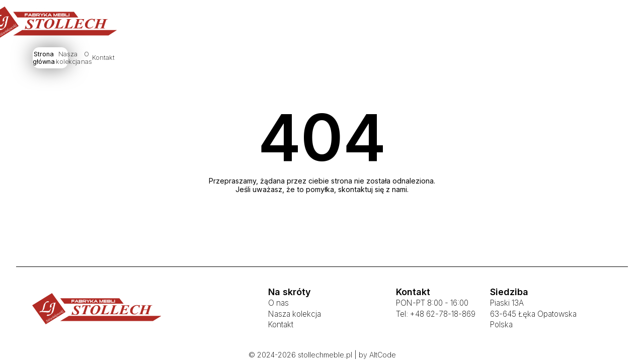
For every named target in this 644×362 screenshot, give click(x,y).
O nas (368, 59)
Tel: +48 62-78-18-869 (436, 314)
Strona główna (243, 59)
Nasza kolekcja (312, 59)
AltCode (383, 355)
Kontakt (412, 59)
